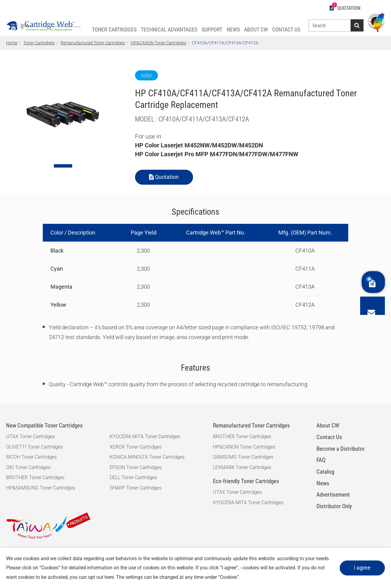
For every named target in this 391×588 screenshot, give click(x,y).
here (124, 577)
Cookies (65, 568)
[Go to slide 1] (63, 166)
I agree (361, 568)
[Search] (328, 25)
